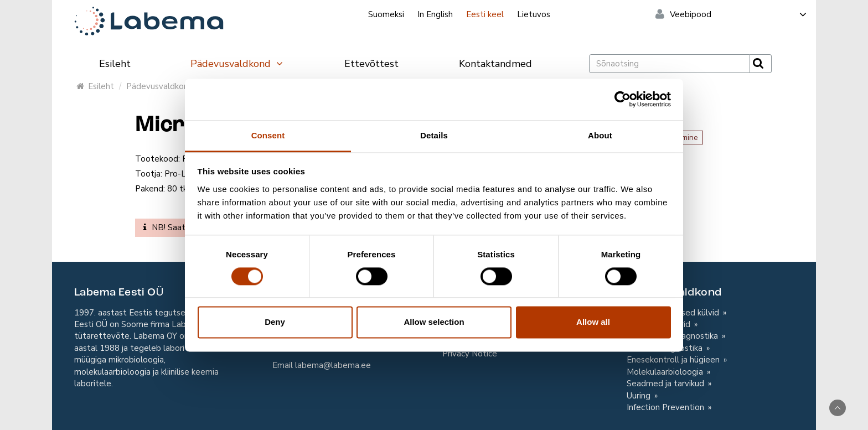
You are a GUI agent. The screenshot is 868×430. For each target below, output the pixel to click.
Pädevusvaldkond (237, 64)
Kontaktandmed (495, 64)
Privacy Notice (470, 354)
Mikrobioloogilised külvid (674, 313)
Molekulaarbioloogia (666, 372)
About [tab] (600, 135)
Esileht (115, 64)
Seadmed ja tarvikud (666, 384)
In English (435, 14)
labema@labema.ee (333, 365)
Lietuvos (534, 14)
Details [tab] (434, 135)
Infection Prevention (666, 407)
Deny (275, 322)
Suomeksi (386, 14)
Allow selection (434, 322)
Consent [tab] (268, 135)
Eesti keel (485, 14)
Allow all (593, 322)
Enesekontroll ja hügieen (674, 360)
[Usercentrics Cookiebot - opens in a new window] (622, 99)
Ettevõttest (371, 64)
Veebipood (739, 14)
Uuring (640, 396)
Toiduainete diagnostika (673, 336)
